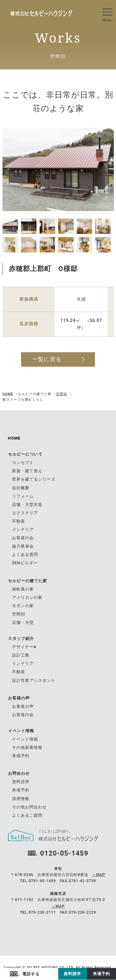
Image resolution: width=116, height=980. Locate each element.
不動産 (19, 521)
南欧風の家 (23, 589)
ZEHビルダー (25, 563)
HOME (8, 394)
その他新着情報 (27, 747)
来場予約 (101, 974)
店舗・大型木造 (27, 505)
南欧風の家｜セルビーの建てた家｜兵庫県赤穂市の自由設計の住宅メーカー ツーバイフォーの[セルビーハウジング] (41, 13)
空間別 (62, 394)
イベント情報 (25, 739)
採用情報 (21, 799)
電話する (31, 974)
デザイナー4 (24, 647)
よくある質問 (25, 555)
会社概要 (21, 488)
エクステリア (25, 513)
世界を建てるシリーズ (34, 479)
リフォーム (23, 496)
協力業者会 (23, 546)
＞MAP (99, 875)
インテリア (23, 530)
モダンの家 (23, 606)
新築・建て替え (27, 471)
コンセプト (23, 463)
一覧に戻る (47, 359)
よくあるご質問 (27, 815)
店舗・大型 (23, 622)
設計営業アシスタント (34, 680)
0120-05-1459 (64, 853)
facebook (46, 974)
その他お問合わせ (29, 807)
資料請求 (72, 974)
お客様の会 (23, 538)
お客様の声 (23, 706)
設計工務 (21, 655)
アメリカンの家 (27, 597)
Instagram (54, 974)
